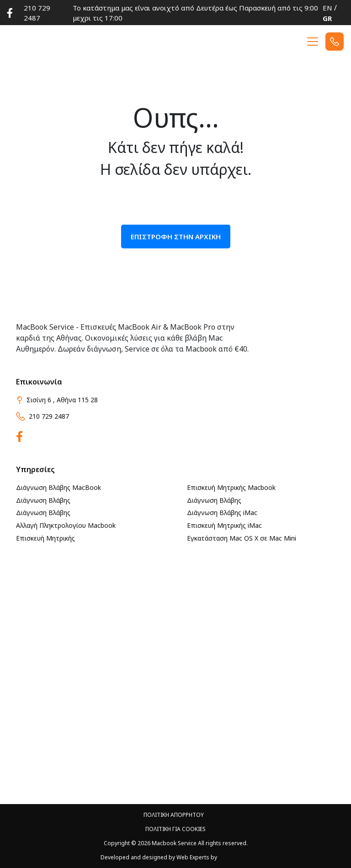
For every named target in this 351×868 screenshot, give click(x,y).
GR (327, 18)
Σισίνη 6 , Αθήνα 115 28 (57, 400)
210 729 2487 (37, 13)
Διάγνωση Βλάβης (43, 500)
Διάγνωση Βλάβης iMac (222, 513)
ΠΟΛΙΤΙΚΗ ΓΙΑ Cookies (175, 829)
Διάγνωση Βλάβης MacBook (58, 487)
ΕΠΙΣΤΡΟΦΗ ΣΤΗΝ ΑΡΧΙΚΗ (176, 237)
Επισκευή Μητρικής (45, 538)
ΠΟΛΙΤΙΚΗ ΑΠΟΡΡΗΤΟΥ (174, 815)
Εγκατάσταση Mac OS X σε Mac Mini (242, 538)
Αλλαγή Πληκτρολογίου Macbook (66, 525)
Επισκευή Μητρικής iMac (224, 525)
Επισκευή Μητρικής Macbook (231, 487)
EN (327, 8)
